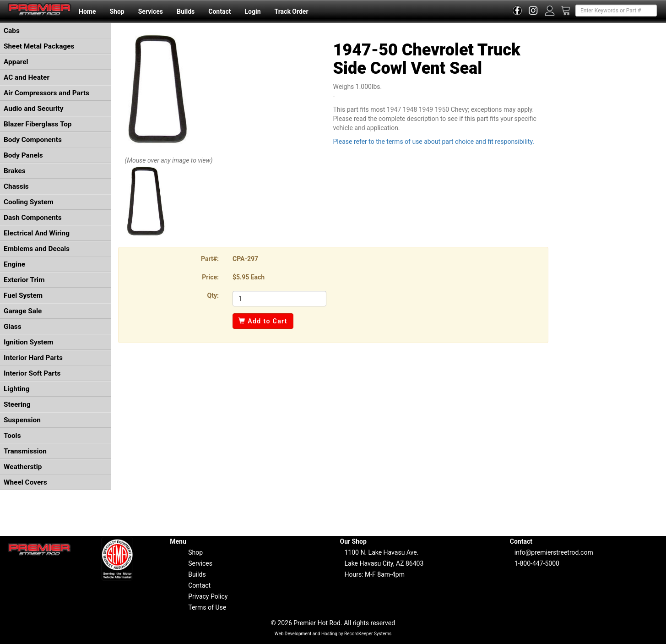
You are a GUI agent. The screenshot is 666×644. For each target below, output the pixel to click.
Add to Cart (263, 321)
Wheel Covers (25, 482)
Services (151, 11)
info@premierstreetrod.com (554, 552)
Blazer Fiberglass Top (38, 124)
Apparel (16, 62)
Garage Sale (23, 311)
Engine (14, 264)
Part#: (210, 259)
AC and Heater (27, 77)
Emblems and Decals (37, 249)
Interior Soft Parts (32, 373)
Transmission (25, 451)
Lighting (17, 389)
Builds (186, 11)
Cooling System (29, 202)
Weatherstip (23, 467)
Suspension (22, 420)
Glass (13, 327)
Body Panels (23, 155)
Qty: (213, 295)
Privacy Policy (208, 596)
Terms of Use (207, 607)
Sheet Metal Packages (39, 46)
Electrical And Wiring (37, 233)
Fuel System (23, 295)
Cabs (12, 31)
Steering (17, 404)
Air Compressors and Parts (46, 93)
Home (87, 11)
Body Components (33, 140)
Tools (12, 436)
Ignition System (28, 342)
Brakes (15, 171)
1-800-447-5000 (537, 563)
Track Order (291, 11)
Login (252, 11)
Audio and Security (34, 109)
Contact (219, 11)
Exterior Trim (24, 280)
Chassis (16, 186)
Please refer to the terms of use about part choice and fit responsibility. (434, 142)
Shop (117, 11)
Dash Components (33, 218)
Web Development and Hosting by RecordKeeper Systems (333, 634)
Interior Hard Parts (33, 358)
